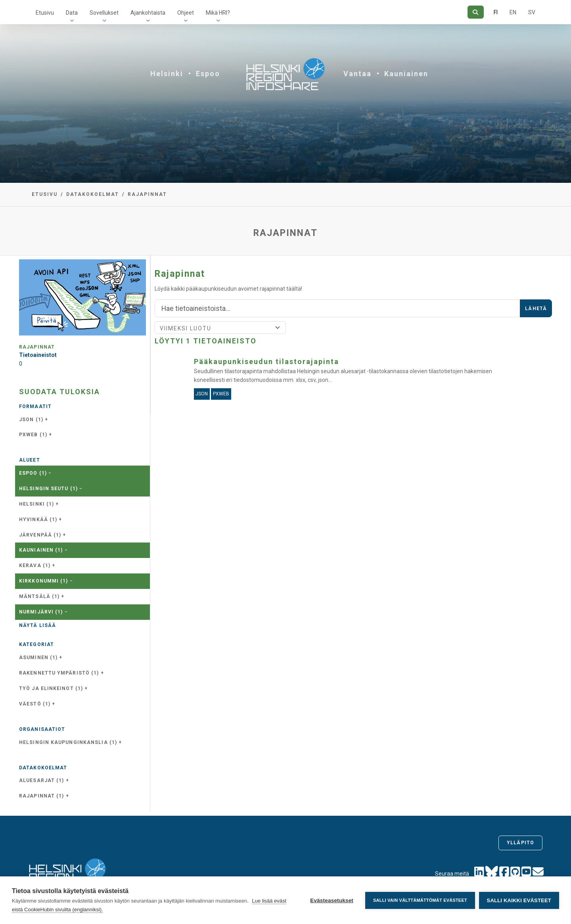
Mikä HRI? (218, 13)
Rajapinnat (147, 194)
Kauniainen (406, 74)
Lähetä (536, 309)
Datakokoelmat (93, 194)
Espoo (208, 74)
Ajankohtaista (148, 13)
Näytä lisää (37, 625)
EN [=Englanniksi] (513, 12)
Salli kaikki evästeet (519, 900)
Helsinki (167, 74)
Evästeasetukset (332, 900)
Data (72, 13)
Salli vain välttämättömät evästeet (420, 900)
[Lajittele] (220, 328)
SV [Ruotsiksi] (532, 12)
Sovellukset (104, 13)
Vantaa (357, 74)
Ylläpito (520, 843)
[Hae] (476, 12)
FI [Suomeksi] (496, 12)
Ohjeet (186, 13)
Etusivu (45, 13)
